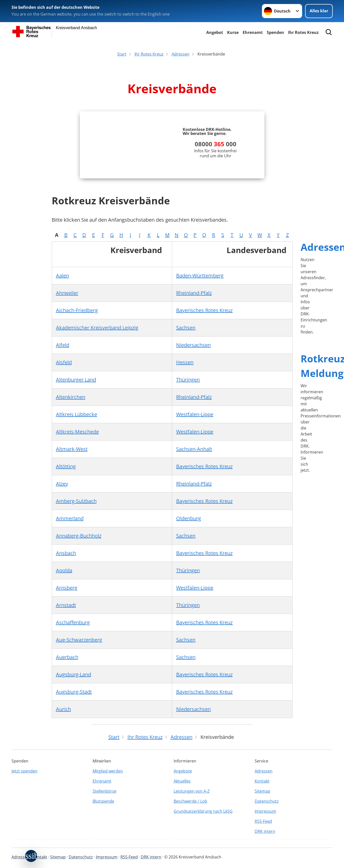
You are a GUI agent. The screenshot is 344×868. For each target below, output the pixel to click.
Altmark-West (72, 450)
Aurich (63, 710)
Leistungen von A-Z (192, 791)
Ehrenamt (253, 32)
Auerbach (67, 658)
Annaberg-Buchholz (79, 537)
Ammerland (70, 520)
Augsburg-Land (74, 676)
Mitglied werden (108, 771)
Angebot (215, 32)
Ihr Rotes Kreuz (303, 32)
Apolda (64, 572)
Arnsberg (67, 589)
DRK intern (265, 831)
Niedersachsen (193, 346)
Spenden (275, 32)
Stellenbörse (105, 791)
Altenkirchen (71, 398)
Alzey (62, 485)
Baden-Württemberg (200, 277)
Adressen (264, 771)
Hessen (185, 364)
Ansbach (66, 554)
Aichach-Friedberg (77, 311)
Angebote (183, 771)
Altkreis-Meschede (77, 433)
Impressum (265, 811)
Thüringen (188, 381)
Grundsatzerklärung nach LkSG (203, 811)
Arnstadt (66, 606)
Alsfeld (64, 364)
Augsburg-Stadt (74, 693)
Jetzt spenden (24, 771)
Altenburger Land (76, 381)
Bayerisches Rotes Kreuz (204, 311)
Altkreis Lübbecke (77, 416)
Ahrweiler (67, 294)
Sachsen (186, 329)
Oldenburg (189, 520)
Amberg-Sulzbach (76, 502)
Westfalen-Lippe (195, 416)
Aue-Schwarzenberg (79, 641)
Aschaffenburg (73, 624)
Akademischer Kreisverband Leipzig (97, 329)
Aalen (62, 277)
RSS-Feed (263, 821)
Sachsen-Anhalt (194, 450)
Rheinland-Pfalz (194, 294)
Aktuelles (182, 781)
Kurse (233, 32)
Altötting (66, 468)
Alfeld (63, 346)
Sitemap (262, 791)
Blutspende (103, 801)
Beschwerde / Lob (190, 801)
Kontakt (262, 781)
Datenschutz (267, 801)
